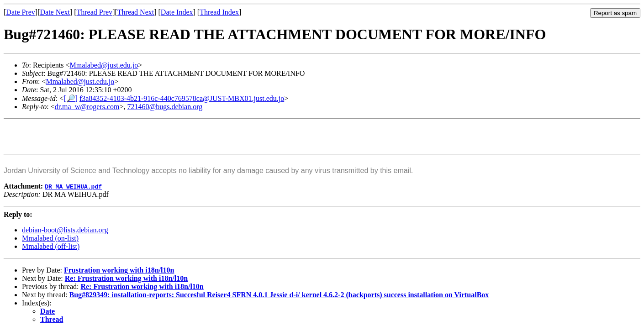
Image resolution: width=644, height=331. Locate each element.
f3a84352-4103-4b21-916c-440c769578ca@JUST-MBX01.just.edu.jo (182, 98)
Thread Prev (94, 12)
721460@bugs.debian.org (165, 107)
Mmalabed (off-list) (51, 246)
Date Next (55, 12)
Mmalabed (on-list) (50, 238)
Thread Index (219, 12)
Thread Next (136, 12)
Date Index (177, 12)
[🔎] (71, 98)
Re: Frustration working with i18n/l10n (126, 278)
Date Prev (21, 12)
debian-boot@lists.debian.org (65, 230)
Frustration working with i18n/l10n (119, 270)
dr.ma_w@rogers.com (87, 107)
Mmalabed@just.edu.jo (104, 65)
